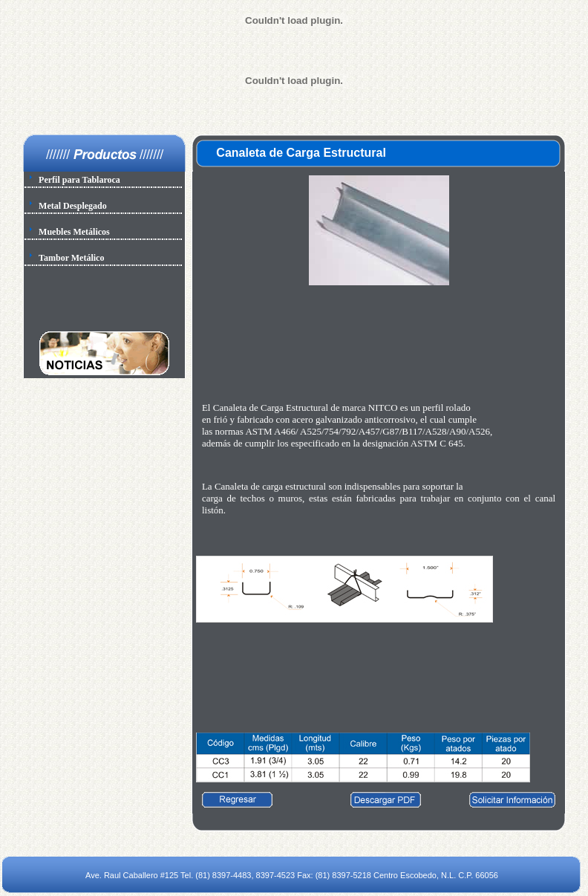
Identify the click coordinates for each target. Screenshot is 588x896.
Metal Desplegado (73, 206)
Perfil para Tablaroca (79, 180)
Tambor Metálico (71, 258)
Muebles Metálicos (74, 232)
